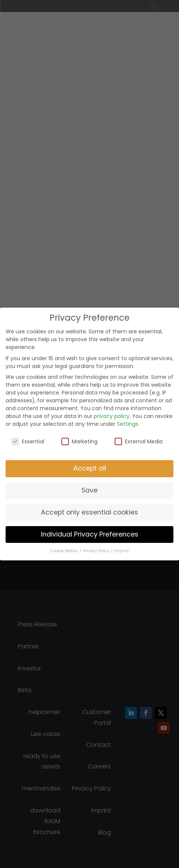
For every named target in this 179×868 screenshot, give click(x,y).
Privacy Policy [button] (97, 551)
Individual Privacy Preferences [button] (90, 534)
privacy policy (112, 416)
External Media (139, 441)
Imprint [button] (122, 551)
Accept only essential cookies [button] (89, 512)
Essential (28, 441)
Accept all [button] (90, 468)
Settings (127, 424)
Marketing (79, 441)
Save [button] (89, 490)
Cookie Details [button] (65, 551)
